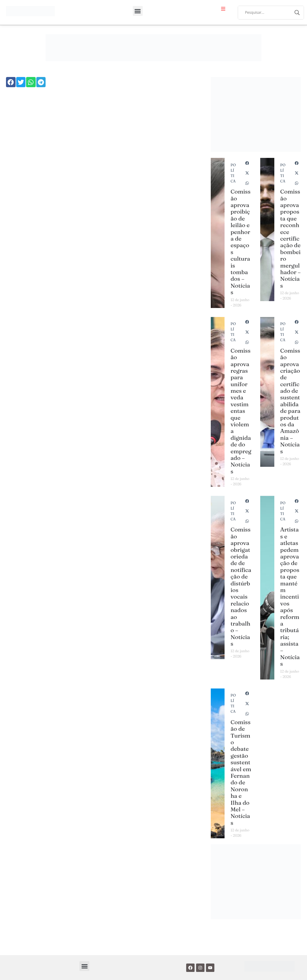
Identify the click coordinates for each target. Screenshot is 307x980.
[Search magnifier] (297, 13)
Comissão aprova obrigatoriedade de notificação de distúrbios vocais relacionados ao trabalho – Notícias (241, 586)
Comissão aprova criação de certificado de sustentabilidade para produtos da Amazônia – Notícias (290, 401)
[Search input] (268, 13)
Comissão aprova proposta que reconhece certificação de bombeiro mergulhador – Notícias (291, 238)
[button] (138, 11)
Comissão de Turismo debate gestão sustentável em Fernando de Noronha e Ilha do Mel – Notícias (241, 772)
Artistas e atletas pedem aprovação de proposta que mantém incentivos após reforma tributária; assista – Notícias (290, 597)
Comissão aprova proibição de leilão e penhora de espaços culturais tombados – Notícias (241, 242)
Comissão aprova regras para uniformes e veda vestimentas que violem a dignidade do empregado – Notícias (241, 411)
